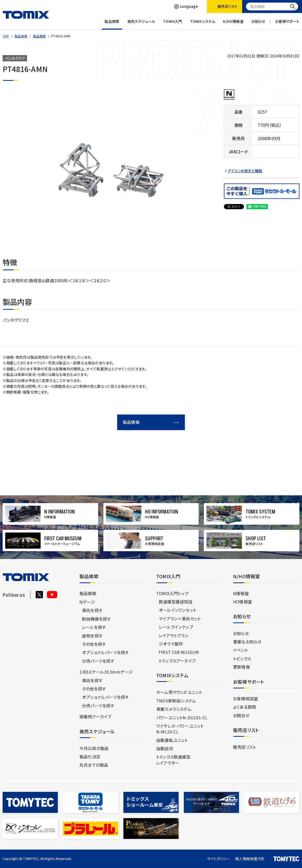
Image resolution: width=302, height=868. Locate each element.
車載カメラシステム (174, 709)
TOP (6, 36)
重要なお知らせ (247, 642)
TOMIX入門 (172, 24)
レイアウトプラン (174, 635)
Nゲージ (87, 602)
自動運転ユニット (172, 740)
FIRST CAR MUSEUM (179, 652)
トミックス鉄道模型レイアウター (173, 760)
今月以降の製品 (94, 748)
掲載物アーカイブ (95, 716)
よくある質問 (244, 707)
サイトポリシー (218, 859)
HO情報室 (243, 602)
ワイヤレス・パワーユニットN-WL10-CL (180, 729)
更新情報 (241, 667)
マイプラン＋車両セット (180, 619)
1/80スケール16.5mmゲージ (106, 672)
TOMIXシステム (203, 24)
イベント (240, 650)
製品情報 (39, 36)
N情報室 (241, 593)
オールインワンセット (178, 610)
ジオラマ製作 (171, 644)
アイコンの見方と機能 (245, 171)
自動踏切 (165, 748)
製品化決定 (90, 757)
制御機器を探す (96, 619)
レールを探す (94, 627)
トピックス (242, 659)
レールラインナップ (176, 627)
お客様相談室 (246, 699)
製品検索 (112, 24)
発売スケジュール (141, 24)
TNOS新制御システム (176, 701)
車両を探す (92, 610)
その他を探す (94, 644)
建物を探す (92, 636)
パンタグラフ (15, 58)
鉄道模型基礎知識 (176, 602)
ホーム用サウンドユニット (179, 692)
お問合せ (241, 715)
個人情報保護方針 (250, 859)
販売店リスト (244, 747)
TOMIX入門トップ (172, 593)
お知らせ (258, 24)
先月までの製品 (94, 765)
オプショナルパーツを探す (105, 652)
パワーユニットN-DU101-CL (182, 718)
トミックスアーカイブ (177, 661)
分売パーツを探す (98, 661)
